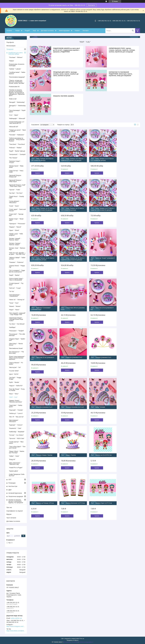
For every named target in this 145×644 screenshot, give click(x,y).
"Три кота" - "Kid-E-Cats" (17, 438)
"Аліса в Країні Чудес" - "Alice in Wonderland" (16, 279)
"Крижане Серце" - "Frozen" (15, 162)
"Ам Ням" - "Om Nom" (16, 193)
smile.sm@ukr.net (16, 618)
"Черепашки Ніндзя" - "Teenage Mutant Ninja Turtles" (16, 319)
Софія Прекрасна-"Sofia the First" (17, 475)
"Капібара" (12, 327)
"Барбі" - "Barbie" (14, 275)
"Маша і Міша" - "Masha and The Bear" (17, 452)
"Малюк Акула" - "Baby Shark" (16, 167)
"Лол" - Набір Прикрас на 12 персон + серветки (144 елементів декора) (70, 209)
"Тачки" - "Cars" (14, 303)
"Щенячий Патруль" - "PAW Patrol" (16, 181)
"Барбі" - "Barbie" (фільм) (17, 151)
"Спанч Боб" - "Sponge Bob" (16, 215)
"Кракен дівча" (14, 471)
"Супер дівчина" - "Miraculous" (14, 202)
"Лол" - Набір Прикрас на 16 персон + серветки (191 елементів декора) (127, 209)
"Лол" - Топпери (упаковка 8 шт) (98, 305)
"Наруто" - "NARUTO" (16, 386)
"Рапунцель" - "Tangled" (16, 331)
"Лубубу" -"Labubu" (15, 69)
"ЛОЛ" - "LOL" (13, 397)
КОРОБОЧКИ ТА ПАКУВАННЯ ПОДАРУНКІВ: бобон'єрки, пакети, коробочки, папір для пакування (121, 74)
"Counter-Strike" (14, 371)
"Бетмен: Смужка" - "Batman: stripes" (15, 244)
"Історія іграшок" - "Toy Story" (16, 284)
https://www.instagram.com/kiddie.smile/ (16, 626)
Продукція (10, 49)
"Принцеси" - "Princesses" (17, 224)
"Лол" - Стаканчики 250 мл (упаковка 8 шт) (96, 258)
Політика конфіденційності (86, 642)
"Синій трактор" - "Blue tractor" (16, 442)
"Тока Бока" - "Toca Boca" (17, 144)
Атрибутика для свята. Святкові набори (16, 53)
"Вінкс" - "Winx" (14, 394)
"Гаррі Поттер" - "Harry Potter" (16, 171)
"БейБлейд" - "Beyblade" (17, 432)
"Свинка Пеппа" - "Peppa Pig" (17, 266)
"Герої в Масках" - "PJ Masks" (16, 363)
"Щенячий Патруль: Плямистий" (15, 176)
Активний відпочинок (15, 493)
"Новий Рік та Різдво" (16, 468)
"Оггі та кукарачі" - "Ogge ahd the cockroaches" (17, 271)
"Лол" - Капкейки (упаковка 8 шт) (126, 305)
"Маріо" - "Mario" (14, 310)
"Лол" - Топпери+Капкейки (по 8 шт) (43, 353)
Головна (9, 31)
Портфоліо (10, 42)
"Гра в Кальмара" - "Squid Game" (17, 111)
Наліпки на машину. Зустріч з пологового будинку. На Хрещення (16, 501)
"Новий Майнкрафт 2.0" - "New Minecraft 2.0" (17, 123)
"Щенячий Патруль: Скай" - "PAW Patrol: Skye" (17, 186)
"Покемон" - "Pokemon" (16, 262)
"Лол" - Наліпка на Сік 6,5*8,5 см (42, 399)
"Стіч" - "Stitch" (14, 115)
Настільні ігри (13, 486)
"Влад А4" (12, 459)
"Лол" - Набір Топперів (67, 353)
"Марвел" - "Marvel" (15, 227)
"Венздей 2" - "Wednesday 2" (17, 106)
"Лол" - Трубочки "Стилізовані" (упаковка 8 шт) (69, 258)
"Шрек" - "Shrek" (14, 230)
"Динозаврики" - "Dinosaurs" (14, 421)
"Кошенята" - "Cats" (15, 428)
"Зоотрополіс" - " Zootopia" (17, 154)
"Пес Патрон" (13, 158)
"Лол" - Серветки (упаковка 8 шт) (70, 305)
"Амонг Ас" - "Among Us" (17, 300)
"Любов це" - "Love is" (16, 413)
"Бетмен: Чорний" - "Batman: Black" (15, 239)
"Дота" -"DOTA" (14, 374)
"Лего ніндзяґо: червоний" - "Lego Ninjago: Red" (17, 314)
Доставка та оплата (47, 31)
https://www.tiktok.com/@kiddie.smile (16, 631)
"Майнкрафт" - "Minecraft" (17, 119)
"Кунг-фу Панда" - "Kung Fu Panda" (17, 390)
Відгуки (9, 514)
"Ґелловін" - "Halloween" (17, 135)
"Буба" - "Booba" (14, 382)
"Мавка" (11, 61)
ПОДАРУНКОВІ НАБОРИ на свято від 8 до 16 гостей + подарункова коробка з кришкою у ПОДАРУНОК (66, 50)
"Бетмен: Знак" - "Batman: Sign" (17, 249)
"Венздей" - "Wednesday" (17, 102)
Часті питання (11, 518)
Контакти (92, 5)
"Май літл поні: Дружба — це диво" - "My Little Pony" (17, 253)
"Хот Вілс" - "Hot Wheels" (17, 324)
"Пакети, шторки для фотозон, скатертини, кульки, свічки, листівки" (17, 82)
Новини (77, 31)
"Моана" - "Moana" (15, 306)
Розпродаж (12, 483)
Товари (17, 31)
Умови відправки (64, 31)
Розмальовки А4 (14, 87)
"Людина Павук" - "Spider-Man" (17, 340)
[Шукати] (133, 31)
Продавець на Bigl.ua (72, 640)
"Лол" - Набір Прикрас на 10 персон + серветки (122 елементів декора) (127, 159)
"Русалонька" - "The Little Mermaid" (17, 335)
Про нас (9, 507)
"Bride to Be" (13, 99)
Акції (34, 31)
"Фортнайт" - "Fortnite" (16, 410)
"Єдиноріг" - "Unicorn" (16, 425)
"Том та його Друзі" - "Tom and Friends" (17, 447)
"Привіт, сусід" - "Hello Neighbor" (16, 234)
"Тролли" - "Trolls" (15, 190)
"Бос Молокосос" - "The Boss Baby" (16, 352)
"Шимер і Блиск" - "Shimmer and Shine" (16, 401)
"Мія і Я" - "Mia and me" (16, 417)
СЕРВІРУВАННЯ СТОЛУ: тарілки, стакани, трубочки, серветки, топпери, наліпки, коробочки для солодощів (122, 50)
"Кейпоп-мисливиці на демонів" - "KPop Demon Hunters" (17, 140)
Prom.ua (82, 639)
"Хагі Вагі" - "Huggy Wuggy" (15, 378)
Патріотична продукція (16, 496)
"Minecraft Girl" (14, 127)
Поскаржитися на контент (71, 642)
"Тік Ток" (12, 291)
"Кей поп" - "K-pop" (15, 288)
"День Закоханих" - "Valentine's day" (15, 464)
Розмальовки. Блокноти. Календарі (17, 65)
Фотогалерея (11, 46)
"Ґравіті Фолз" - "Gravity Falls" (16, 197)
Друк (10, 490)
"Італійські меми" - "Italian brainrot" (17, 73)
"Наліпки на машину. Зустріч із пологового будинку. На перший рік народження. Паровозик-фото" (17, 93)
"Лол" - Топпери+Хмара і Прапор (98, 353)
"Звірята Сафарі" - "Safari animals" (17, 258)
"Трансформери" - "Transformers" (15, 296)
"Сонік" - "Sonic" (14, 206)
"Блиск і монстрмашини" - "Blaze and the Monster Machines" (17, 358)
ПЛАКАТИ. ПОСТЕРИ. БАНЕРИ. (64, 96)
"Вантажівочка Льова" (16, 348)
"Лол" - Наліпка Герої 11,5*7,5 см (126, 399)
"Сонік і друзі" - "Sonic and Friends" (17, 210)
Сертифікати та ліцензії (15, 511)
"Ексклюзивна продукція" (17, 77)
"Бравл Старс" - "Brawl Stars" (16, 220)
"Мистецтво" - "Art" (15, 367)
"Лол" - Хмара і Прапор (123, 353)
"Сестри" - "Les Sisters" (16, 435)
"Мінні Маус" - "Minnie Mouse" (16, 344)
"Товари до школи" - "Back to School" (17, 131)
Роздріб (27, 31)
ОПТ (10, 480)
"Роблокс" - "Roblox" (15, 148)
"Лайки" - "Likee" (14, 456)
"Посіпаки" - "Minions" (16, 57)
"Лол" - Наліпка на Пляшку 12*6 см (71, 399)
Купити (37, 171)
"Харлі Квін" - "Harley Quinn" (16, 406)
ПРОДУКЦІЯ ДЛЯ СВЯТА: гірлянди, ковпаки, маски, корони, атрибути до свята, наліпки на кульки (66, 74)
